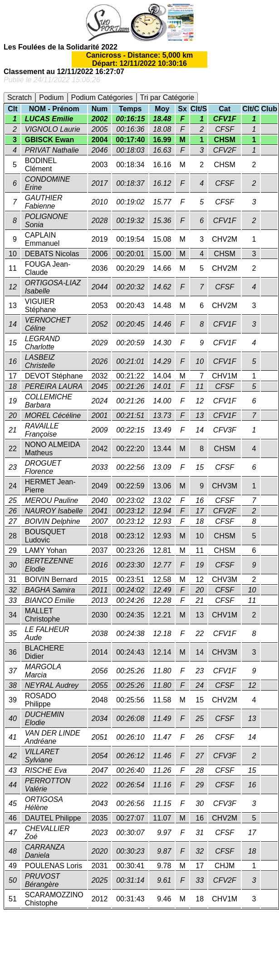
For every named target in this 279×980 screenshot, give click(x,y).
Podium (51, 97)
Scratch (20, 97)
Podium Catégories (102, 97)
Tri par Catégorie (167, 97)
